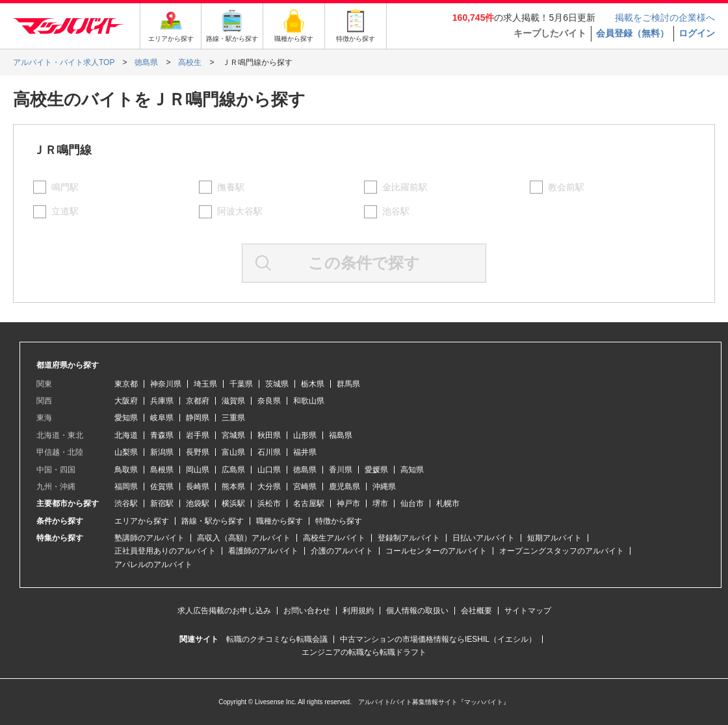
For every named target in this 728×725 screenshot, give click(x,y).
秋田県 (269, 435)
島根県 (162, 470)
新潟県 (162, 452)
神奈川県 (166, 384)
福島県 (341, 435)
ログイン (697, 33)
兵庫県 (162, 401)
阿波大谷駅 (240, 211)
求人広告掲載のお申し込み (224, 611)
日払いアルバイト (484, 538)
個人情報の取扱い (417, 611)
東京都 (126, 384)
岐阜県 (162, 418)
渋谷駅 (126, 503)
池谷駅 (396, 211)
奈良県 (269, 401)
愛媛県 (376, 470)
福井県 (305, 452)
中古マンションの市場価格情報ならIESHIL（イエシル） (438, 639)
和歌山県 (309, 401)
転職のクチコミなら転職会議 (277, 639)
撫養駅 (231, 187)
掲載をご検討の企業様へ (665, 18)
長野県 (198, 452)
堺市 (380, 503)
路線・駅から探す (213, 521)
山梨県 (126, 452)
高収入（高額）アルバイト (244, 538)
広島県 (233, 470)
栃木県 (313, 384)
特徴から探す (339, 521)
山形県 (305, 435)
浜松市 (269, 503)
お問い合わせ (307, 611)
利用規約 (358, 611)
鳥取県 (126, 470)
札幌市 (448, 503)
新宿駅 (162, 503)
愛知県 (126, 418)
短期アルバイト (554, 538)
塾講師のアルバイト (149, 538)
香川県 (341, 470)
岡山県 (198, 470)
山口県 (269, 470)
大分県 (269, 487)
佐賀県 (162, 487)
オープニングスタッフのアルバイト (562, 551)
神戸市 (348, 503)
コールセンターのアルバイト (436, 551)
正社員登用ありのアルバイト (165, 551)
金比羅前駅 (405, 187)
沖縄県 (384, 487)
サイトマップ (528, 611)
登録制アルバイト (409, 538)
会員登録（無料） (632, 33)
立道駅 (65, 211)
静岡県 (198, 418)
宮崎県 (305, 487)
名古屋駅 (309, 503)
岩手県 (198, 435)
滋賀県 (233, 401)
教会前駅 (566, 187)
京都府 (198, 401)
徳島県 (305, 470)
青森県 (162, 435)
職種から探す (279, 521)
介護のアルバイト (342, 551)
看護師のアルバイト (263, 551)
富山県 (233, 452)
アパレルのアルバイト (153, 565)
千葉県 (241, 384)
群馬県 (348, 384)
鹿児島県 (344, 487)
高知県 (412, 470)
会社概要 (476, 611)
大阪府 (126, 401)
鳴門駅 (65, 187)
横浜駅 (233, 503)
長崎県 (198, 487)
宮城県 (233, 435)
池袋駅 (198, 503)
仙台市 (412, 503)
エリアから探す (142, 521)
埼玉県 (205, 384)
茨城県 (277, 384)
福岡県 (126, 487)
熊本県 (233, 487)
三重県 (233, 418)
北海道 (126, 435)
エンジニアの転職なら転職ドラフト (364, 652)
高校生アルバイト (334, 538)
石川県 (269, 452)
